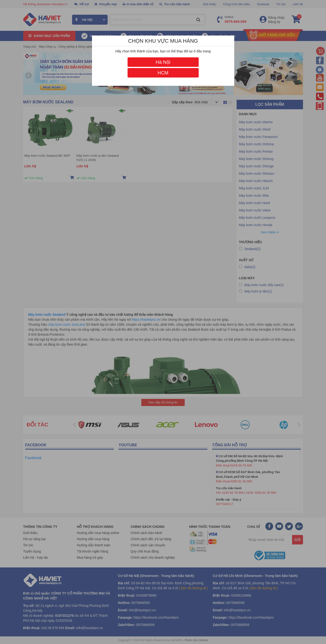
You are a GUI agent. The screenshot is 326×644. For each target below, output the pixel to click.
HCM (163, 73)
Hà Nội (163, 62)
